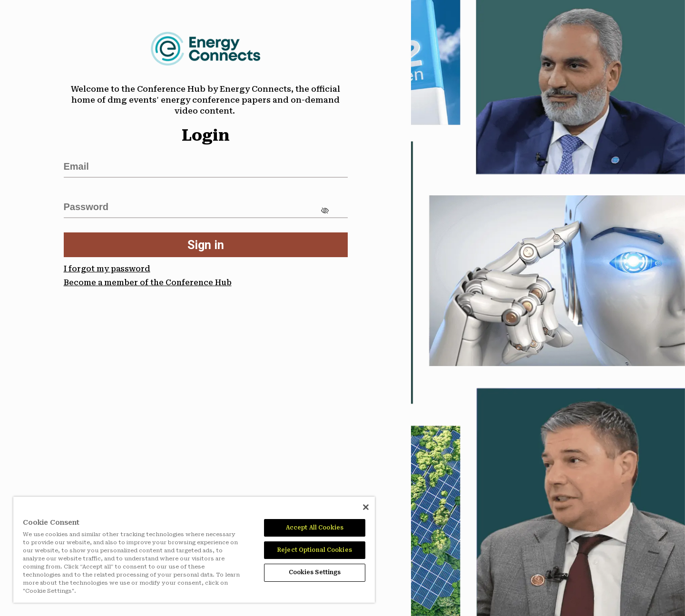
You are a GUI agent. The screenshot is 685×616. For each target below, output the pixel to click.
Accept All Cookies (315, 528)
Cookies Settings (315, 572)
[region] (194, 550)
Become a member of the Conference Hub (148, 283)
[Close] (366, 507)
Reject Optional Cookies (315, 550)
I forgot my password (107, 269)
